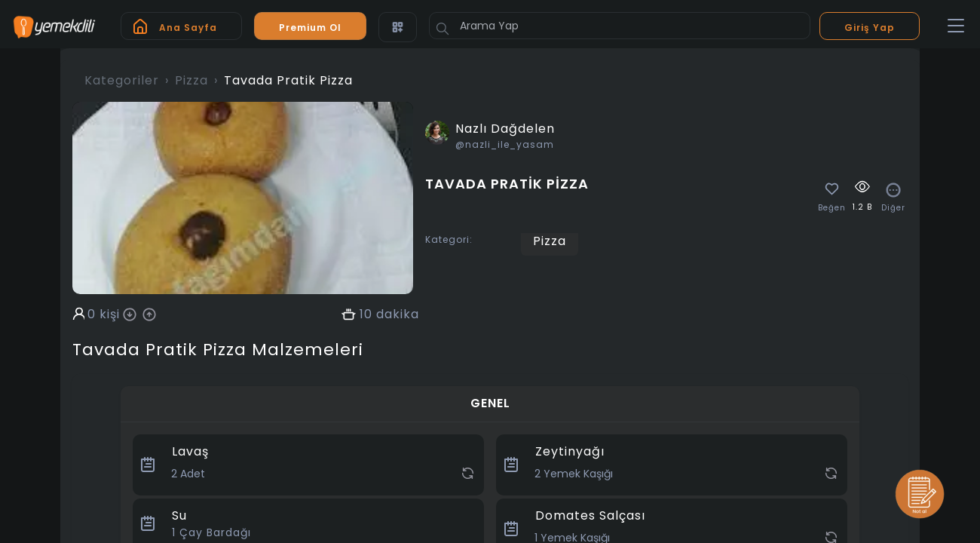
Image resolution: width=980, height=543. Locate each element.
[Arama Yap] (620, 26)
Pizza (191, 80)
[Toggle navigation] (956, 26)
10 (366, 314)
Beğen (832, 208)
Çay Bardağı (211, 532)
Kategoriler (122, 80)
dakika (398, 314)
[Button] (443, 29)
